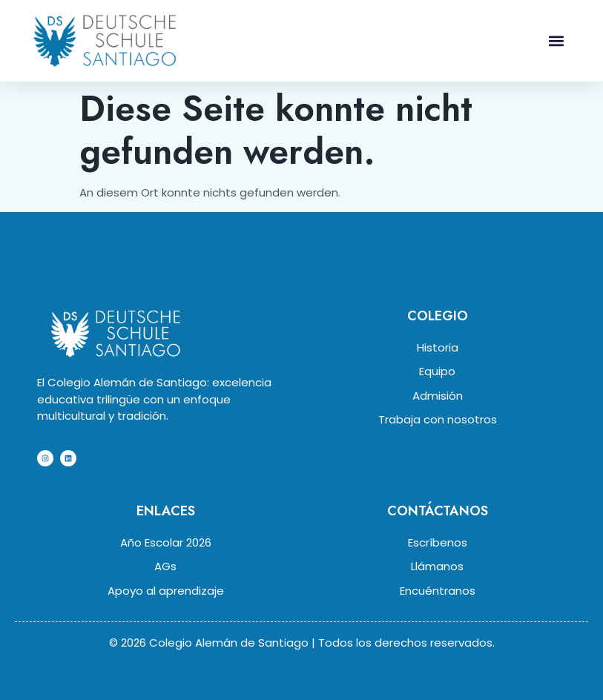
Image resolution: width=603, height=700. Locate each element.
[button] (557, 40)
